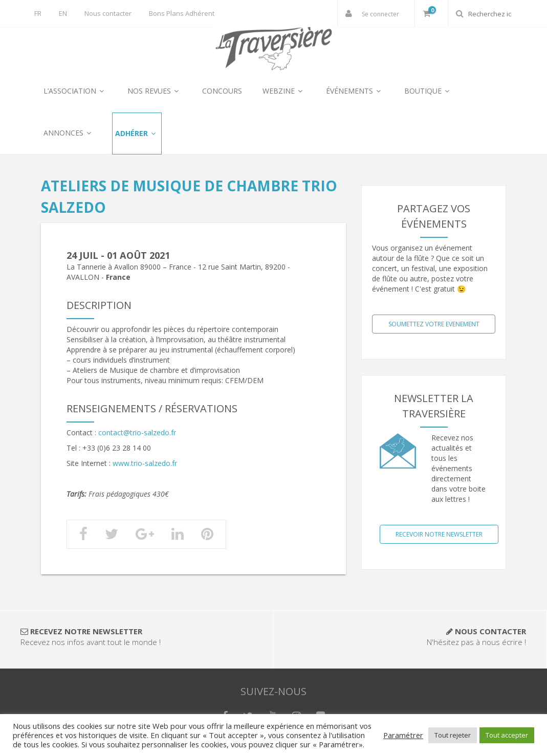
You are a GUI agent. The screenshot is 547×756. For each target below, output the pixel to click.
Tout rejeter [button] (453, 735)
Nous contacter (108, 13)
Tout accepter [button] (507, 735)
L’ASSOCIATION (75, 91)
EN (63, 13)
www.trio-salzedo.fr (145, 463)
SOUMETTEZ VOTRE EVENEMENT (434, 324)
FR (38, 13)
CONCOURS (222, 91)
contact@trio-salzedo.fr (137, 432)
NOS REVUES (155, 91)
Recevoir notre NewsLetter (439, 534)
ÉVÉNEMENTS (355, 91)
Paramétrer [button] (403, 735)
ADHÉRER (137, 133)
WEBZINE (284, 91)
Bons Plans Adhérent (182, 13)
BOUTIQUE (428, 91)
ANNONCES (69, 133)
